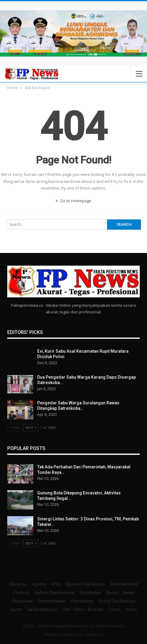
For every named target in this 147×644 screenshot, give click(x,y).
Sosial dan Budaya (117, 601)
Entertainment (124, 584)
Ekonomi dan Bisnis (85, 584)
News (129, 593)
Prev (15, 427)
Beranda (18, 584)
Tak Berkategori (42, 610)
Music (112, 593)
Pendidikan (82, 601)
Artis (56, 584)
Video (131, 610)
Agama (39, 584)
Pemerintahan (52, 601)
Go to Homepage (73, 201)
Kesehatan (90, 593)
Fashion (21, 593)
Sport (16, 610)
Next (31, 427)
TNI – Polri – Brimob (83, 610)
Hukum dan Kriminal (55, 593)
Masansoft (95, 634)
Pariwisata (22, 601)
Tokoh (114, 610)
